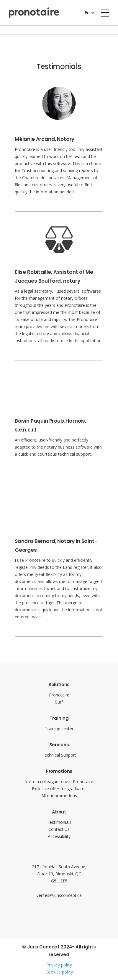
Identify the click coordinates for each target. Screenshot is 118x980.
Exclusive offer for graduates (59, 789)
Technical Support (59, 755)
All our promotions (59, 796)
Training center (59, 728)
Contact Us (59, 829)
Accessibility (59, 836)
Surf (59, 702)
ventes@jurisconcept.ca (59, 895)
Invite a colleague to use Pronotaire (59, 781)
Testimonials (59, 822)
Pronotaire (59, 695)
